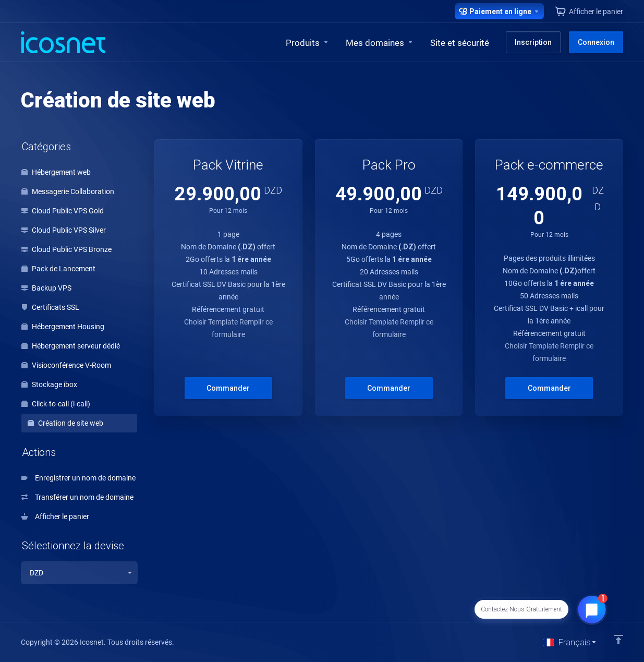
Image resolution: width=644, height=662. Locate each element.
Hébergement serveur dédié (71, 346)
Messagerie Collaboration (68, 191)
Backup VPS (46, 288)
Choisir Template (212, 322)
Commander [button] (228, 388)
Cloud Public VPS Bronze (66, 249)
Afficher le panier (55, 516)
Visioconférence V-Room (66, 365)
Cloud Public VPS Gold (63, 211)
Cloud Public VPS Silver (64, 230)
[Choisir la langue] (570, 642)
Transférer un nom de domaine (77, 497)
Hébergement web (56, 172)
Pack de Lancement (58, 269)
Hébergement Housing (63, 327)
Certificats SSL (50, 307)
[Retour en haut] (618, 640)
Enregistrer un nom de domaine (78, 478)
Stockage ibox (49, 384)
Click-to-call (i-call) (56, 404)
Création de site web (65, 423)
